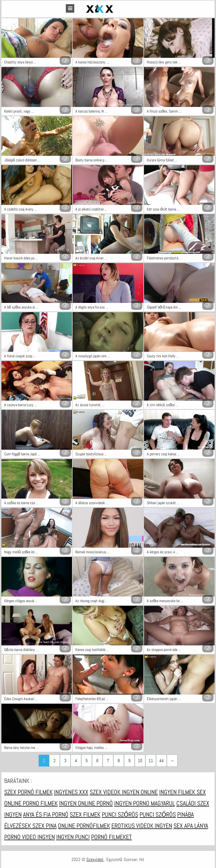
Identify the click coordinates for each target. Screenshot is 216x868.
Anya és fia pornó (46, 814)
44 (161, 761)
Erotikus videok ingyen (142, 826)
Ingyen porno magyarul (145, 803)
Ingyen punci (73, 837)
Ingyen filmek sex (183, 792)
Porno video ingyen (30, 837)
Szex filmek (85, 814)
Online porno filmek (31, 803)
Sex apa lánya (191, 826)
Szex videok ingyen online (124, 792)
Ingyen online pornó (86, 803)
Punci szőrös (120, 814)
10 (140, 761)
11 (151, 761)
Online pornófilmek (84, 826)
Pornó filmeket (112, 837)
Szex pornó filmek (28, 792)
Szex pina (44, 826)
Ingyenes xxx (71, 792)
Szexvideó (95, 859)
